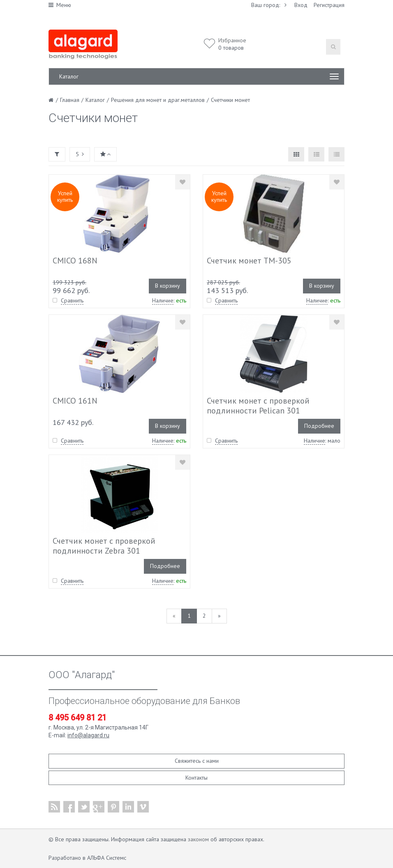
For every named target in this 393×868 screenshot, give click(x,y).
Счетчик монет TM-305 (249, 261)
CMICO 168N (75, 261)
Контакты (196, 778)
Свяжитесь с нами (197, 761)
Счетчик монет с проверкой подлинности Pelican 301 (258, 406)
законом (198, 839)
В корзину (168, 286)
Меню (60, 5)
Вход (301, 5)
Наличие (163, 300)
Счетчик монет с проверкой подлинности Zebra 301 (104, 546)
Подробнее (319, 426)
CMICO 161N (75, 401)
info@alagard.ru (88, 735)
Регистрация (329, 5)
